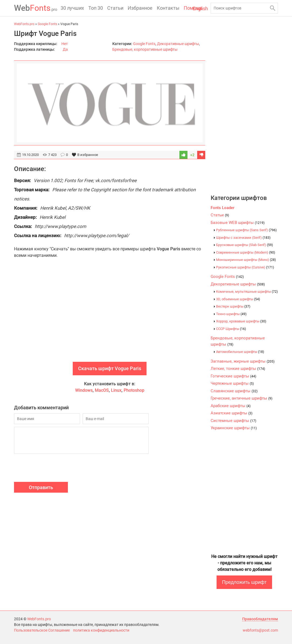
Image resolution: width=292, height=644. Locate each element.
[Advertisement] (110, 316)
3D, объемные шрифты (238, 299)
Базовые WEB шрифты (238, 223)
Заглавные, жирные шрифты (243, 361)
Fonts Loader (223, 208)
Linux (116, 390)
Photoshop (134, 390)
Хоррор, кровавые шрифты (241, 321)
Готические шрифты (233, 376)
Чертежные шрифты (232, 383)
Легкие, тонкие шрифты (238, 369)
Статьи (115, 8)
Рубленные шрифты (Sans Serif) (246, 230)
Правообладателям (260, 619)
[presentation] (55, 469)
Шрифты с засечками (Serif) (243, 238)
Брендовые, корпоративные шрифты (145, 49)
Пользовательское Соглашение (42, 630)
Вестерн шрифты (233, 306)
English (200, 8)
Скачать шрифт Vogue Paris (110, 368)
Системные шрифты (233, 421)
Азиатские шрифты (232, 413)
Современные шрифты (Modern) (246, 252)
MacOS (102, 390)
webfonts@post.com (260, 630)
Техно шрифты (231, 314)
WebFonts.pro (39, 619)
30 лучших (72, 8)
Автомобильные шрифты (240, 352)
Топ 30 (96, 8)
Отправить (41, 487)
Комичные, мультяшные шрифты (247, 292)
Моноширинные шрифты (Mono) (246, 260)
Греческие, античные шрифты (241, 398)
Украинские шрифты (234, 428)
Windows (84, 390)
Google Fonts (144, 44)
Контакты (168, 8)
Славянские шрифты (234, 391)
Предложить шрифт (244, 582)
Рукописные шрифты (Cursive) (245, 267)
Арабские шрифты (231, 406)
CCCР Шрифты (231, 329)
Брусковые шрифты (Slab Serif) (244, 245)
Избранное (140, 8)
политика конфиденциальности (101, 630)
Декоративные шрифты (178, 44)
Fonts (36, 8)
